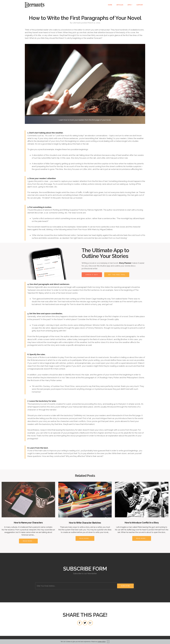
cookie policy (102, 642)
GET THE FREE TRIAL (117, 275)
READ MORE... (28, 541)
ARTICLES (120, 5)
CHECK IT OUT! (92, 275)
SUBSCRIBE (125, 586)
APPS (129, 5)
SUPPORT (140, 5)
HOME (110, 5)
